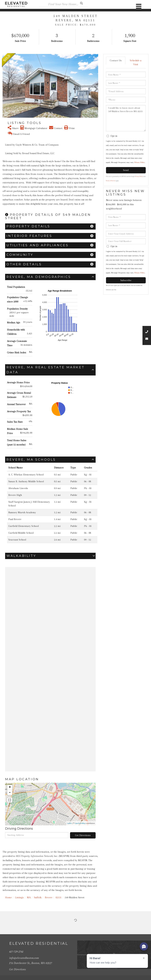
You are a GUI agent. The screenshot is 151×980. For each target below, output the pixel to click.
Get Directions (83, 835)
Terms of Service (111, 181)
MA (29, 897)
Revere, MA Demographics (39, 277)
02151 (59, 897)
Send (126, 170)
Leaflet (69, 823)
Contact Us (116, 60)
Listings (19, 897)
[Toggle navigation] (139, 6)
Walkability (21, 556)
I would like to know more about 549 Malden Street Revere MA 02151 (126, 118)
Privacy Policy (139, 162)
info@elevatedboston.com (24, 955)
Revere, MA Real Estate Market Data (46, 370)
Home (8, 897)
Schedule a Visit (136, 62)
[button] (5, 86)
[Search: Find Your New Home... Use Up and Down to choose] (63, 4)
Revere (49, 897)
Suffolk (38, 897)
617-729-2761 (16, 950)
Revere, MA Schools (31, 460)
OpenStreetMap (80, 823)
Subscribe (126, 280)
